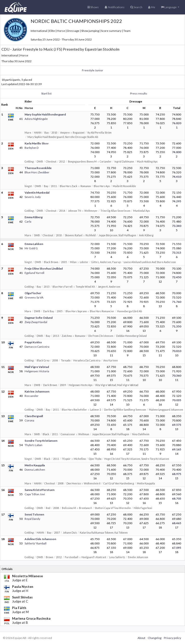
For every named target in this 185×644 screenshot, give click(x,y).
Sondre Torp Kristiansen (41, 441)
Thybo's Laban (33, 445)
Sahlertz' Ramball (36, 543)
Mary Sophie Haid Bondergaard (45, 114)
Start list (46, 93)
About (141, 638)
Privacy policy (172, 638)
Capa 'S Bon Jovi (35, 494)
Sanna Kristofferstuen (40, 490)
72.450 (177, 277)
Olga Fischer (33, 293)
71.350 (177, 326)
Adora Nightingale (36, 119)
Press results (139, 93)
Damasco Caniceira (37, 347)
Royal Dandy (32, 519)
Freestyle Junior (92, 70)
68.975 (177, 474)
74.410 (177, 177)
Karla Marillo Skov (36, 143)
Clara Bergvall (34, 416)
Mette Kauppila (35, 465)
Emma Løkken (34, 244)
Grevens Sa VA (34, 297)
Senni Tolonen (34, 514)
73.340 (177, 226)
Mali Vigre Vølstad (37, 367)
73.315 (177, 253)
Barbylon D (32, 148)
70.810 (177, 351)
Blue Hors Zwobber (37, 172)
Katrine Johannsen (37, 391)
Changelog (155, 638)
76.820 (177, 123)
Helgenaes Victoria (37, 371)
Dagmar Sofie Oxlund (39, 318)
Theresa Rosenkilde (38, 168)
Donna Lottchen (35, 470)
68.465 (177, 523)
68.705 (177, 498)
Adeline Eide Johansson (40, 539)
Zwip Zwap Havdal (36, 322)
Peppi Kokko (33, 342)
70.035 (177, 400)
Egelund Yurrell (34, 273)
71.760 (177, 302)
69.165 (177, 449)
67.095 (177, 548)
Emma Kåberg (34, 217)
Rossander (32, 396)
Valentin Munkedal (37, 193)
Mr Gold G (31, 248)
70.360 (177, 376)
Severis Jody (33, 197)
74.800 (177, 152)
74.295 (177, 201)
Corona (29, 420)
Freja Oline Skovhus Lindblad (44, 268)
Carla (28, 221)
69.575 (177, 425)
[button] (170, 7)
